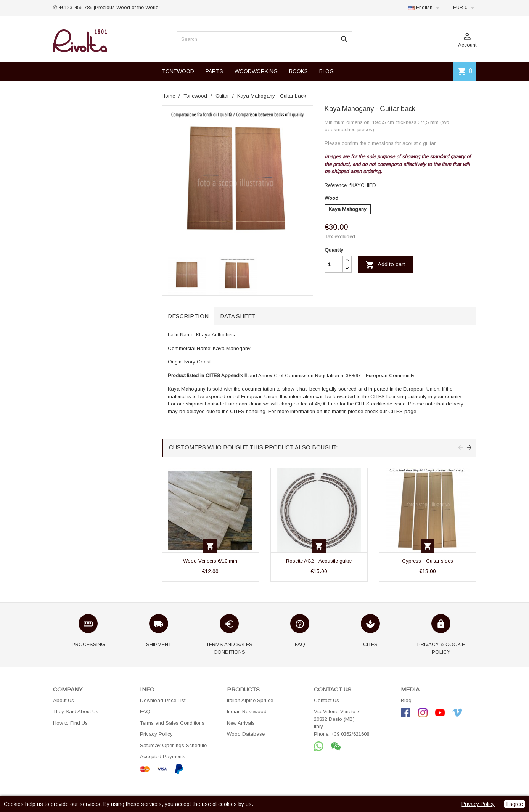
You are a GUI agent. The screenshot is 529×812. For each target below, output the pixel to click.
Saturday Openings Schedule (173, 745)
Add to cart (385, 265)
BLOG (326, 71)
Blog (406, 700)
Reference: (336, 185)
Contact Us (326, 700)
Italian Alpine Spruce (250, 700)
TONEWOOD (178, 71)
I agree (515, 804)
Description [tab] (188, 316)
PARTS (214, 71)
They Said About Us (76, 712)
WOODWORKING (256, 71)
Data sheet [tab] (238, 316)
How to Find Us (70, 723)
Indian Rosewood (247, 712)
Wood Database (246, 734)
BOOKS (298, 71)
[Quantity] (334, 264)
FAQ (145, 712)
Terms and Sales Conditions (172, 723)
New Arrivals (241, 723)
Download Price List (163, 700)
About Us (64, 700)
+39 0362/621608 (350, 734)
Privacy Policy (156, 734)
